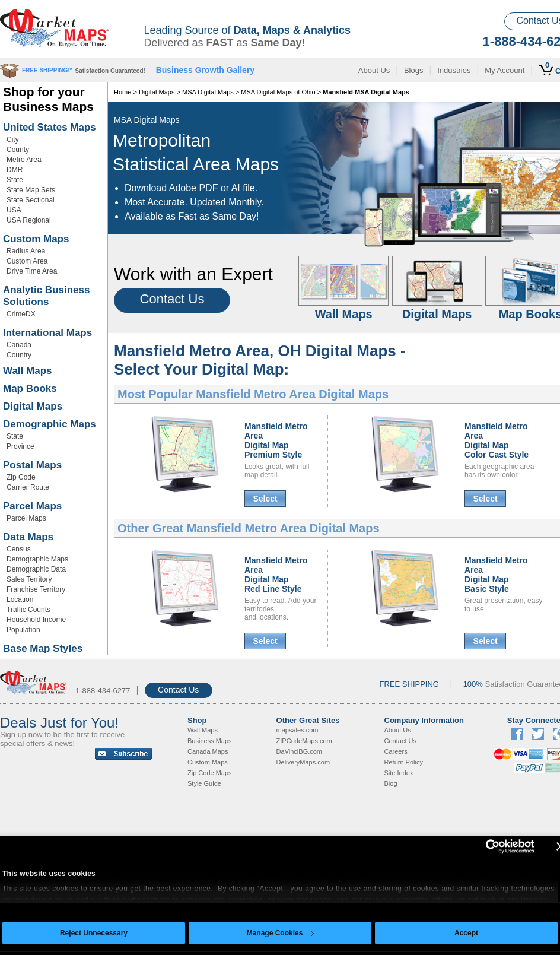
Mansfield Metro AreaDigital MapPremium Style (276, 440)
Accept (466, 933)
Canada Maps (208, 751)
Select (265, 499)
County (18, 150)
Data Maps (28, 537)
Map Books (30, 388)
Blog (391, 783)
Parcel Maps (32, 506)
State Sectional (31, 200)
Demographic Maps (50, 424)
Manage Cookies (281, 933)
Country (19, 355)
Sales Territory (29, 579)
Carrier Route (28, 487)
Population (23, 630)
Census (19, 549)
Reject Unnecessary (94, 933)
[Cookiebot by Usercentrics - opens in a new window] (483, 846)
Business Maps (210, 741)
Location (20, 599)
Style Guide (204, 783)
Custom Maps (36, 239)
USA (14, 210)
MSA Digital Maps (208, 92)
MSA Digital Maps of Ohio (278, 92)
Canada (19, 345)
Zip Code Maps (210, 773)
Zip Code (21, 477)
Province (20, 446)
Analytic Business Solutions (46, 296)
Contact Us (172, 299)
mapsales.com (297, 730)
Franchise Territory (36, 589)
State (15, 180)
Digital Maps (33, 406)
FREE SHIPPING (409, 684)
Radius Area (26, 251)
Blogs (414, 70)
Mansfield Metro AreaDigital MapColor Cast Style (497, 440)
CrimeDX (21, 314)
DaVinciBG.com (299, 751)
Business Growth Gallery (206, 70)
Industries (454, 70)
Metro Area (24, 160)
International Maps (47, 333)
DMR (15, 170)
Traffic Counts (28, 610)
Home (122, 92)
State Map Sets (31, 190)
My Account (505, 70)
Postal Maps (32, 465)
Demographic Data (36, 569)
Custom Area (27, 261)
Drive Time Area (32, 271)
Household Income (36, 620)
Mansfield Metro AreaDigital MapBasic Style (496, 575)
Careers (396, 751)
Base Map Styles (43, 648)
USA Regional (29, 220)
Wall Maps (28, 371)
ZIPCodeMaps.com (304, 741)
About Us (374, 70)
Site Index (399, 773)
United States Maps (50, 127)
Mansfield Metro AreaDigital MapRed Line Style (276, 575)
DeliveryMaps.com (303, 762)
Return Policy (404, 762)
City (13, 139)
